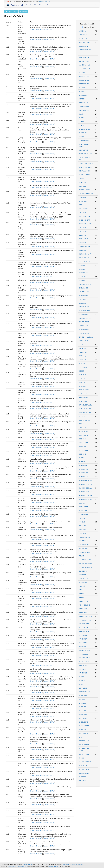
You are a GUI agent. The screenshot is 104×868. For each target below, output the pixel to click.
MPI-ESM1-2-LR (84, 628)
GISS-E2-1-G (83, 416)
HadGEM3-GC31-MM (86, 499)
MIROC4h (82, 586)
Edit (35, 5)
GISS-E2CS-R (83, 435)
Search (49, 5)
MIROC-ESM (83, 613)
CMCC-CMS (83, 228)
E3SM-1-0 (82, 265)
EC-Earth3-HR (83, 296)
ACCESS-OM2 (83, 46)
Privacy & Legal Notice (54, 866)
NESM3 (81, 677)
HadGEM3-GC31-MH (85, 496)
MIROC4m (82, 590)
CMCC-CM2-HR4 (84, 216)
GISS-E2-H (82, 439)
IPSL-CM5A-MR (84, 545)
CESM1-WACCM (84, 171)
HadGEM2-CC (83, 473)
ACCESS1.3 (83, 35)
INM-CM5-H (83, 533)
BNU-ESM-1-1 (83, 103)
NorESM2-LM (83, 718)
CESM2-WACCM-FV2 (86, 194)
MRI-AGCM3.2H (84, 654)
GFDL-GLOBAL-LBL (85, 405)
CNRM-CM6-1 (83, 243)
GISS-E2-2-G (83, 428)
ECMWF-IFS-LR (84, 326)
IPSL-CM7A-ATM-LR (85, 567)
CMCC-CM (82, 212)
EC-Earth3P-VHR (84, 311)
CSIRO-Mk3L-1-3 (84, 262)
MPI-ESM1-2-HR (84, 624)
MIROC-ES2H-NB (84, 605)
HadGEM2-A (83, 465)
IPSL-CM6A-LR (84, 556)
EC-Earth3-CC (83, 288)
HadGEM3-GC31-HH (85, 480)
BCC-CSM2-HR (84, 80)
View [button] (42, 5)
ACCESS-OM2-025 (85, 50)
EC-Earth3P (83, 303)
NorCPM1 (82, 699)
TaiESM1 (82, 758)
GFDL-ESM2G (83, 394)
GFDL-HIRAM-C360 (85, 413)
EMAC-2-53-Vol (84, 333)
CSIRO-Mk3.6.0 (84, 258)
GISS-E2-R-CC (84, 450)
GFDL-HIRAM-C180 (85, 409)
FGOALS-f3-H (83, 341)
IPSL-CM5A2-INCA (85, 537)
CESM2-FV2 (83, 182)
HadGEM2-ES (83, 477)
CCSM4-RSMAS (84, 140)
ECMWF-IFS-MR (84, 329)
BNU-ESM (82, 99)
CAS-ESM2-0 (83, 133)
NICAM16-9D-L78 (84, 692)
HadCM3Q (82, 462)
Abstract (46, 29)
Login (95, 5)
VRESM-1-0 (83, 781)
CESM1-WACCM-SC (85, 175)
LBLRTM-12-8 (83, 579)
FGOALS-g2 (83, 348)
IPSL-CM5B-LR (84, 548)
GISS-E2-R (82, 446)
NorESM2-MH (83, 730)
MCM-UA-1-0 (83, 582)
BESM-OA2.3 (83, 95)
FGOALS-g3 (83, 352)
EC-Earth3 (82, 280)
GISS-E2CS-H (83, 431)
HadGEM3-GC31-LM (85, 492)
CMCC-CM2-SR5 (84, 220)
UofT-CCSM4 (83, 777)
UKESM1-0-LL (83, 766)
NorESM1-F (82, 703)
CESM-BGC (83, 197)
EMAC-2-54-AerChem (86, 337)
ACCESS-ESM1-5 (84, 42)
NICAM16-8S (83, 688)
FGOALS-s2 (83, 360)
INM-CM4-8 (82, 526)
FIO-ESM (82, 363)
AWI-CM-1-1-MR (84, 61)
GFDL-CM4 (82, 386)
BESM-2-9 (82, 91)
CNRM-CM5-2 (83, 239)
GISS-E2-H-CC (84, 443)
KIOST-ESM (83, 575)
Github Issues (27, 864)
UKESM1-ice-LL (84, 773)
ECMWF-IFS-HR (84, 322)
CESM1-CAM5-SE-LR (86, 163)
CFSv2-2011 (83, 201)
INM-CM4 (82, 522)
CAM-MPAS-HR (84, 106)
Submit (29, 5)
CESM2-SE (82, 186)
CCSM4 (81, 137)
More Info (39, 29)
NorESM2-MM (83, 733)
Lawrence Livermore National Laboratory (17, 866)
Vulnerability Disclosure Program (73, 864)
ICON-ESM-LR (83, 514)
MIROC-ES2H (83, 601)
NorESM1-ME (83, 711)
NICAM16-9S (83, 696)
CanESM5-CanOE (84, 129)
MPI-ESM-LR (83, 639)
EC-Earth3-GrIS (84, 292)
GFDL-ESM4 (83, 401)
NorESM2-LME (83, 722)
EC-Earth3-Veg (83, 314)
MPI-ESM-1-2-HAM (85, 620)
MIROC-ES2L (83, 609)
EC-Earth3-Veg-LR (85, 318)
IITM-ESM (82, 518)
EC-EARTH (82, 277)
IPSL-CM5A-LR (84, 541)
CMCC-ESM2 (83, 231)
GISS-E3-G (82, 454)
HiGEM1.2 (82, 503)
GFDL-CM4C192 (84, 390)
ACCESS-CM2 (83, 39)
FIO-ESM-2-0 (83, 367)
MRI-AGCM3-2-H (84, 650)
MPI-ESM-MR (83, 643)
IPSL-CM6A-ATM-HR (85, 552)
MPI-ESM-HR (83, 635)
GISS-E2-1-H (83, 424)
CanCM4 (82, 118)
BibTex (52, 29)
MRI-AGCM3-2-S (84, 658)
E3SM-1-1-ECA (84, 273)
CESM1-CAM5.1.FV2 (85, 154)
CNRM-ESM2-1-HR (85, 254)
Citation (33, 29)
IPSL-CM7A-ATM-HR (85, 564)
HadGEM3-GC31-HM (85, 484)
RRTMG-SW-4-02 (84, 745)
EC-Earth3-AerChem (85, 284)
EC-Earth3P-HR (84, 307)
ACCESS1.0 (83, 31)
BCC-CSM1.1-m (84, 76)
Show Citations (13, 11)
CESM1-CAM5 (83, 150)
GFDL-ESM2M (83, 397)
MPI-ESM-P (82, 647)
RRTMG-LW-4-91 (84, 741)
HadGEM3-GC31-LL (85, 488)
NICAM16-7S (83, 684)
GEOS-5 (81, 371)
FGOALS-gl (82, 356)
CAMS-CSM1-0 (84, 110)
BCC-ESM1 (82, 88)
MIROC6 (81, 597)
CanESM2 (82, 122)
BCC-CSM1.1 (83, 73)
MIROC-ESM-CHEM (85, 616)
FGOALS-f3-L (83, 345)
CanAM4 (81, 114)
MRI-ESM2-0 (83, 673)
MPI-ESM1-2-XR (84, 631)
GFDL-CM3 (82, 382)
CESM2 (81, 179)
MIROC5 (81, 594)
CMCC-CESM (83, 209)
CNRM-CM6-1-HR (84, 246)
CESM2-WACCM (84, 190)
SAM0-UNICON (84, 754)
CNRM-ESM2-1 (84, 250)
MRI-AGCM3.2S (84, 662)
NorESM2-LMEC (84, 726)
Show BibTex (24, 11)
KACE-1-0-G (83, 571)
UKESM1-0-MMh (84, 769)
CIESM (81, 205)
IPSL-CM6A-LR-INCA (86, 560)
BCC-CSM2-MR (84, 84)
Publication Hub (15, 5)
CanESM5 (82, 125)
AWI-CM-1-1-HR (84, 54)
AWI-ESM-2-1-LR (84, 69)
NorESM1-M (83, 707)
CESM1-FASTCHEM (85, 167)
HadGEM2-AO (83, 469)
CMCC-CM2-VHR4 (85, 224)
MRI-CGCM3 (83, 665)
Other (80, 737)
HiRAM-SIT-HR (84, 507)
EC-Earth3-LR (83, 299)
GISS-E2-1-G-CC (84, 420)
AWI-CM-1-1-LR (84, 57)
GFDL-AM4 (82, 375)
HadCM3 (82, 458)
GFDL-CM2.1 (83, 379)
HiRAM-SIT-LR (83, 511)
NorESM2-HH (83, 714)
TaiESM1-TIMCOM (85, 762)
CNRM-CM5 (83, 235)
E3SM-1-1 (82, 269)
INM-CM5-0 (82, 530)
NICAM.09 (82, 681)
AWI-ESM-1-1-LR (84, 65)
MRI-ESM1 (82, 669)
